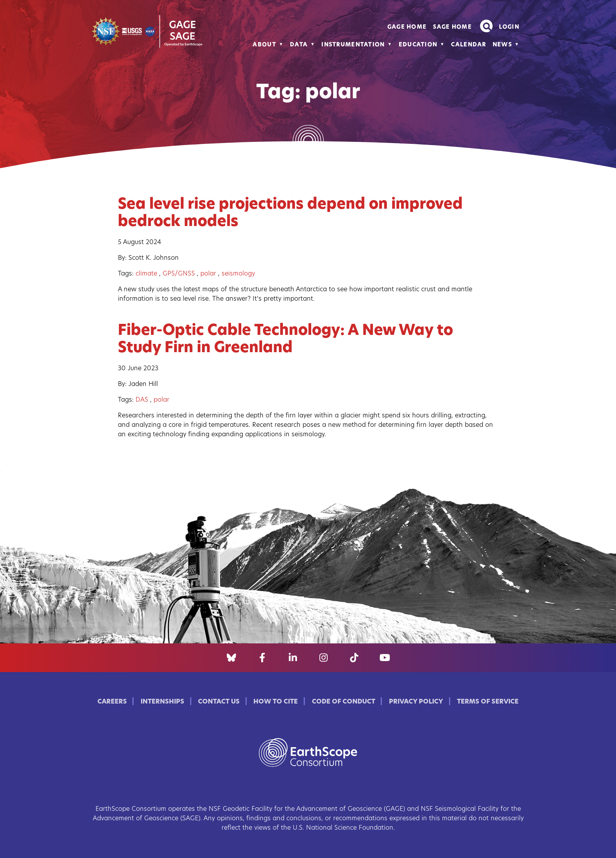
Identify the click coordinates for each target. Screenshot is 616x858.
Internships (162, 702)
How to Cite (276, 702)
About (264, 45)
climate (146, 274)
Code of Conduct (344, 702)
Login (509, 27)
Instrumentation (353, 45)
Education (418, 45)
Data (299, 45)
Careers (112, 702)
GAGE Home (407, 27)
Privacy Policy (416, 702)
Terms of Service (488, 702)
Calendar (468, 45)
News (502, 45)
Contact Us (219, 702)
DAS (142, 400)
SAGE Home (452, 27)
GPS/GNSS (179, 274)
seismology (238, 274)
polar (208, 274)
